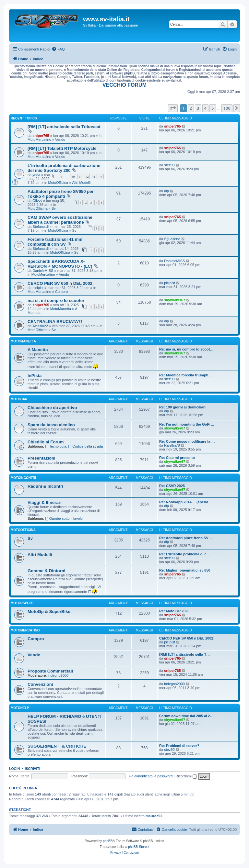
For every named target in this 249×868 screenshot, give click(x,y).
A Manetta (38, 350)
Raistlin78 (172, 445)
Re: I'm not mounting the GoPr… (187, 424)
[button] (173, 108)
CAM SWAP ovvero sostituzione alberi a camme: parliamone (60, 220)
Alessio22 (40, 326)
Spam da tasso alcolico (51, 425)
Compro (61, 292)
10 (73, 177)
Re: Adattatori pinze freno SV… (186, 538)
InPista (35, 376)
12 (87, 177)
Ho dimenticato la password (151, 776)
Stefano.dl (41, 227)
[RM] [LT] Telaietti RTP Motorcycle (62, 148)
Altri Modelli (81, 183)
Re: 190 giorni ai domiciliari (182, 407)
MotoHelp (20, 708)
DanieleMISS (43, 271)
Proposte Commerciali (50, 671)
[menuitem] (58, 49)
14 (101, 177)
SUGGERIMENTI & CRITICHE (57, 746)
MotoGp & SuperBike (49, 612)
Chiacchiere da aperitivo (52, 408)
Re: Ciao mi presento (177, 458)
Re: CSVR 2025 (172, 486)
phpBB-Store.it (139, 847)
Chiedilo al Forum (46, 442)
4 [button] (205, 108)
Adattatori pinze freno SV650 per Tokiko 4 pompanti (61, 194)
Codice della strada (85, 446)
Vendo (60, 139)
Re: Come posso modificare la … (187, 441)
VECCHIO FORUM (124, 85)
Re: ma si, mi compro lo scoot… (186, 349)
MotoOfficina (58, 183)
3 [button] (198, 108)
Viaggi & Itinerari (45, 502)
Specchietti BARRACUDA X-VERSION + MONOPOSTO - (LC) (60, 264)
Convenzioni (40, 684)
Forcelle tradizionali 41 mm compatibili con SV (55, 242)
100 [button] (227, 108)
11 (80, 177)
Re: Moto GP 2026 (174, 611)
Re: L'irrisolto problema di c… (185, 554)
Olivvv (37, 201)
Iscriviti (33, 769)
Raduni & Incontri (45, 486)
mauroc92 (154, 816)
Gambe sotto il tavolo (64, 518)
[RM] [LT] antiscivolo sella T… (184, 654)
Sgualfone (172, 239)
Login (14, 769)
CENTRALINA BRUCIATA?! (55, 322)
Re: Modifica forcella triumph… (186, 375)
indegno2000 (58, 675)
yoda (36, 175)
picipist (38, 288)
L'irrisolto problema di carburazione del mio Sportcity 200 (64, 168)
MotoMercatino (39, 139)
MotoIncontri (23, 478)
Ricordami (186, 776)
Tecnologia (56, 446)
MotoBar (19, 399)
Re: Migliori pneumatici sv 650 (185, 570)
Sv (54, 208)
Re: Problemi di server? (179, 746)
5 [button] (213, 108)
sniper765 (41, 136)
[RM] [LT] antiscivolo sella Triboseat (64, 127)
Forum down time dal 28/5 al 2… (186, 716)
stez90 (169, 165)
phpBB (108, 841)
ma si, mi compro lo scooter (56, 300)
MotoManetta (61, 309)
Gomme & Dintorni (47, 571)
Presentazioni (41, 458)
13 (94, 177)
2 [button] (191, 108)
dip (166, 191)
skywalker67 (175, 300)
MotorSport (22, 603)
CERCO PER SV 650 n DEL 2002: (61, 283)
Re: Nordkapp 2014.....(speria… (185, 502)
